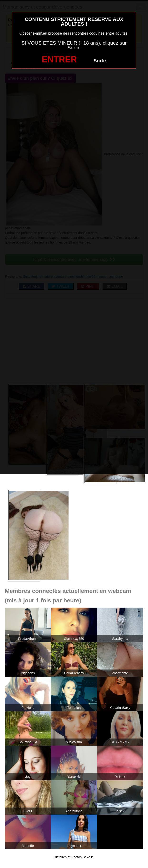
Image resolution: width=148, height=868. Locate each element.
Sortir (100, 61)
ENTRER (59, 59)
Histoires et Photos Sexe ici (74, 857)
